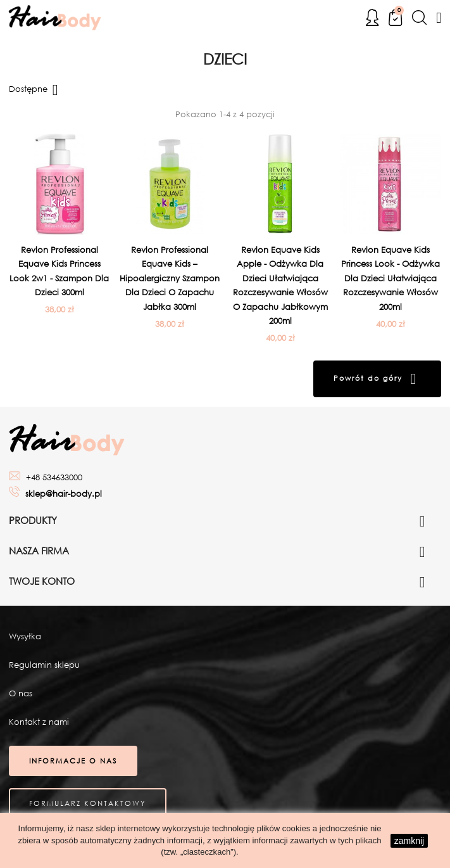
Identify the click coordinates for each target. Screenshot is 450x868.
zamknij (409, 841)
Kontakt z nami (39, 722)
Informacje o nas (73, 761)
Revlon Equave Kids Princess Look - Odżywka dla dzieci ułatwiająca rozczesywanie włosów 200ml (391, 278)
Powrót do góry (377, 379)
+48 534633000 (54, 477)
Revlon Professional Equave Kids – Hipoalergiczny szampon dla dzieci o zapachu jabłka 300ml (170, 278)
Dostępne (36, 90)
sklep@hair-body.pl (64, 494)
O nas (21, 693)
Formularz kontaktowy (88, 803)
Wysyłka (25, 636)
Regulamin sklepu (44, 665)
